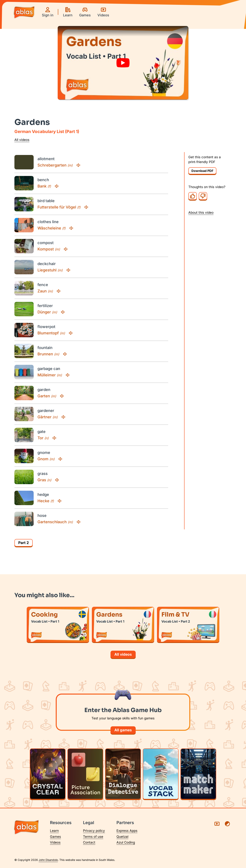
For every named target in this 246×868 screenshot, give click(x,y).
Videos (55, 842)
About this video (201, 213)
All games (123, 730)
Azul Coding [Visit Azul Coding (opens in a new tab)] (126, 842)
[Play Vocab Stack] (161, 774)
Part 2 (24, 543)
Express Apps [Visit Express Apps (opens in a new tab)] (127, 831)
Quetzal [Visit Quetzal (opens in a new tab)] (122, 837)
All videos (22, 140)
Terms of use (93, 837)
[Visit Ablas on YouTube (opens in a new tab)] (217, 824)
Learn (54, 831)
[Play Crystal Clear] (48, 774)
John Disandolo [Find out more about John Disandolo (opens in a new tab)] (48, 860)
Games (55, 837)
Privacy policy (94, 831)
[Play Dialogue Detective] (123, 774)
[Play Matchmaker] (198, 774)
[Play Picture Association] (85, 774)
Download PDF (202, 171)
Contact (89, 842)
